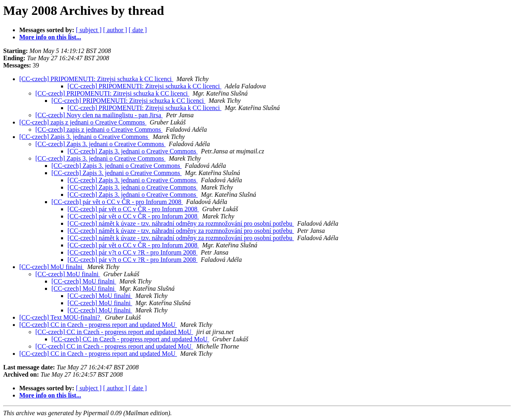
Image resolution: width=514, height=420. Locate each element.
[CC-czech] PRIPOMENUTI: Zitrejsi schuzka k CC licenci (96, 79)
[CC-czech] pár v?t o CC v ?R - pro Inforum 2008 (133, 252)
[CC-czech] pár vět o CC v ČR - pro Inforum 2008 (117, 202)
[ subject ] (89, 30)
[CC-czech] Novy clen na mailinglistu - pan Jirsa (99, 115)
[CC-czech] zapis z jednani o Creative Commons (83, 122)
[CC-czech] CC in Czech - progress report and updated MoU (98, 325)
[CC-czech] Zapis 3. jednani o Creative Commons (84, 137)
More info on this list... (50, 37)
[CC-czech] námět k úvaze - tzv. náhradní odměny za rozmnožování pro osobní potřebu (181, 223)
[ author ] (115, 30)
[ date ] (138, 30)
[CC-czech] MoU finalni (52, 267)
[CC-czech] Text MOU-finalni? (60, 317)
